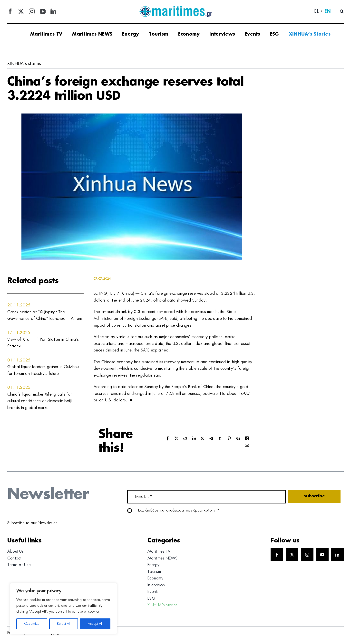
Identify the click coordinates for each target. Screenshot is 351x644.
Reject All (64, 624)
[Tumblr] (220, 439)
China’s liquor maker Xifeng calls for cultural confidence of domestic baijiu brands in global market (40, 401)
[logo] (175, 7)
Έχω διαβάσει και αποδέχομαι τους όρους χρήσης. (179, 511)
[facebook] (10, 11)
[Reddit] (185, 439)
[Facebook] (168, 439)
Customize (32, 624)
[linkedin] (53, 11)
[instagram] (32, 11)
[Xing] (247, 439)
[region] (63, 609)
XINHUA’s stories (24, 64)
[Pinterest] (229, 439)
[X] (176, 439)
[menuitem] (316, 12)
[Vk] (238, 439)
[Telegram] (211, 439)
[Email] (247, 446)
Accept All (95, 624)
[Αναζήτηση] (342, 12)
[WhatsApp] (203, 439)
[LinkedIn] (194, 439)
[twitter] (21, 11)
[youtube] (43, 11)
